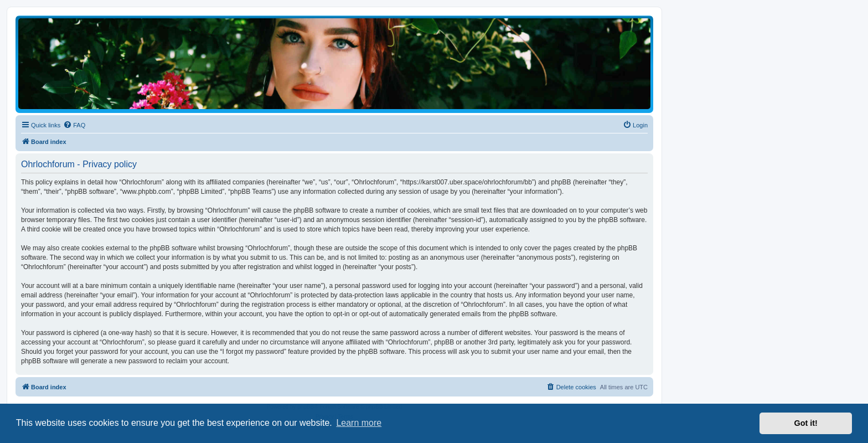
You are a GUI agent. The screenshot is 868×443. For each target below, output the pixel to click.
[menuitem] (74, 125)
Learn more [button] (359, 423)
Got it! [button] (806, 423)
